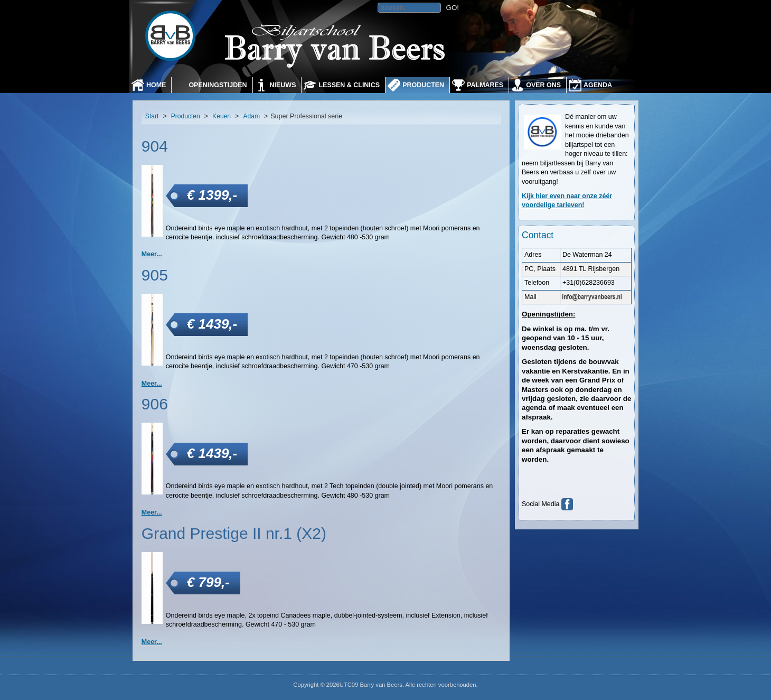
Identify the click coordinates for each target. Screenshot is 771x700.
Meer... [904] (152, 254)
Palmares (485, 85)
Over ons (543, 85)
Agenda (598, 85)
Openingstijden (218, 85)
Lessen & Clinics (349, 85)
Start (152, 116)
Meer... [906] (152, 512)
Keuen (222, 116)
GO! (453, 8)
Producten (423, 85)
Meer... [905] (152, 384)
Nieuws (283, 85)
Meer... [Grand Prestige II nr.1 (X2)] (152, 642)
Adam (251, 116)
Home (156, 85)
